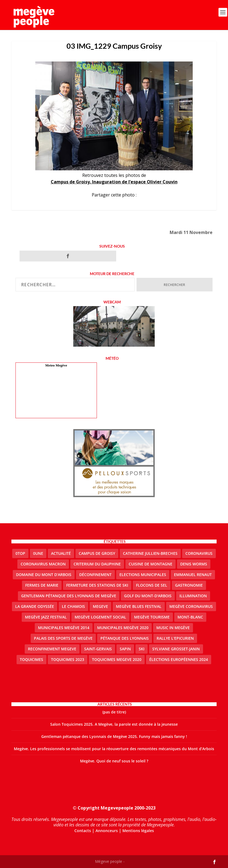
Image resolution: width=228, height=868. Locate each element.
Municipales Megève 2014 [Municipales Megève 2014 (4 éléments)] (64, 628)
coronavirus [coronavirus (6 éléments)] (199, 553)
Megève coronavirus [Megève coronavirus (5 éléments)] (191, 606)
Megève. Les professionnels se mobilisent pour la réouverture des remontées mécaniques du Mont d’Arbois (114, 749)
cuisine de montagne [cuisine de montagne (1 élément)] (151, 564)
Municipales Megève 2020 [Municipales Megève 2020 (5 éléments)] (123, 628)
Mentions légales (138, 831)
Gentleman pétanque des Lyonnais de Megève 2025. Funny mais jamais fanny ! (114, 736)
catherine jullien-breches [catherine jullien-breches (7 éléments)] (150, 553)
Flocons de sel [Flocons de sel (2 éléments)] (152, 585)
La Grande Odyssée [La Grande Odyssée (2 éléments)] (35, 606)
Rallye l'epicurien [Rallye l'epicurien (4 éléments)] (175, 638)
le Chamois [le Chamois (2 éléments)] (73, 606)
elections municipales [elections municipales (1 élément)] (143, 575)
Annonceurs (107, 831)
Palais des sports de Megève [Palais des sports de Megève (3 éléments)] (63, 638)
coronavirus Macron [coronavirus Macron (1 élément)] (43, 564)
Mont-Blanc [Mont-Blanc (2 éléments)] (190, 617)
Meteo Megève (56, 365)
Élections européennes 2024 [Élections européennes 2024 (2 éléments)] (179, 659)
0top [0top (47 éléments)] (20, 553)
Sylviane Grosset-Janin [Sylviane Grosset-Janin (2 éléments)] (176, 649)
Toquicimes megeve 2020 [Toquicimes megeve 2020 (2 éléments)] (117, 659)
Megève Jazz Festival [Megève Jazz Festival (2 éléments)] (46, 617)
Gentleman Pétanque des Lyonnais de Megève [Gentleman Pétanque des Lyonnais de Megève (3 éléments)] (69, 596)
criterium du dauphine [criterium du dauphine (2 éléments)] (97, 564)
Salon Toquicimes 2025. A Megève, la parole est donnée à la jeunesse (114, 724)
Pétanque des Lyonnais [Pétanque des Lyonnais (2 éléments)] (125, 638)
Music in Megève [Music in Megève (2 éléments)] (173, 628)
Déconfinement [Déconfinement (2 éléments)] (95, 575)
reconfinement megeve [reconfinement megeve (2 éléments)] (52, 649)
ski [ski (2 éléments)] (142, 649)
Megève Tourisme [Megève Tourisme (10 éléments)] (152, 617)
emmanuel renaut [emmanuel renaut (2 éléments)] (193, 575)
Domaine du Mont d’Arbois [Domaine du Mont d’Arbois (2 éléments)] (44, 575)
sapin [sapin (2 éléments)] (125, 649)
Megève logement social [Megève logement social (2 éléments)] (100, 617)
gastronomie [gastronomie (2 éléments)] (189, 585)
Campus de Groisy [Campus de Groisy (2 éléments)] (97, 553)
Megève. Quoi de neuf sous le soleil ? (114, 761)
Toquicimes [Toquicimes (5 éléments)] (31, 659)
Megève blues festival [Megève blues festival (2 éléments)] (139, 606)
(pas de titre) (114, 712)
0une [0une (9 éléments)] (38, 553)
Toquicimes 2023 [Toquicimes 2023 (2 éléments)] (68, 659)
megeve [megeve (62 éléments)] (100, 606)
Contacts (83, 831)
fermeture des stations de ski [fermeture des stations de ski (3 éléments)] (97, 585)
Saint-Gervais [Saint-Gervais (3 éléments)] (98, 649)
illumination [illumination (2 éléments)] (193, 596)
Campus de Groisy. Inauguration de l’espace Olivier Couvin (114, 182)
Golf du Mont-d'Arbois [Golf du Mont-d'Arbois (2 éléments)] (148, 596)
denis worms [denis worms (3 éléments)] (194, 564)
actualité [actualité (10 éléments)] (61, 553)
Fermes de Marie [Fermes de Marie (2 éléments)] (42, 585)
